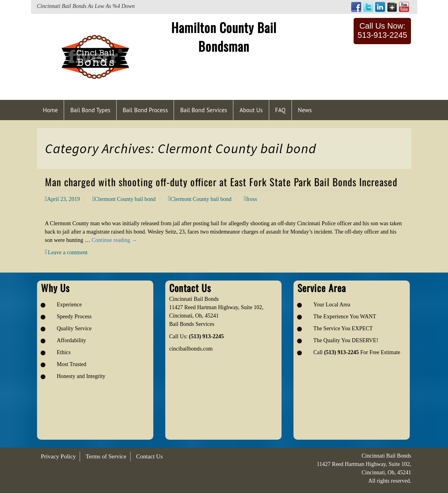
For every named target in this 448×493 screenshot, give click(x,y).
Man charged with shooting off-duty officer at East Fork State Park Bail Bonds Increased (221, 182)
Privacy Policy (59, 456)
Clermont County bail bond (125, 199)
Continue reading (114, 240)
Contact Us (150, 456)
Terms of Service (106, 456)
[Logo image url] (95, 56)
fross (251, 199)
